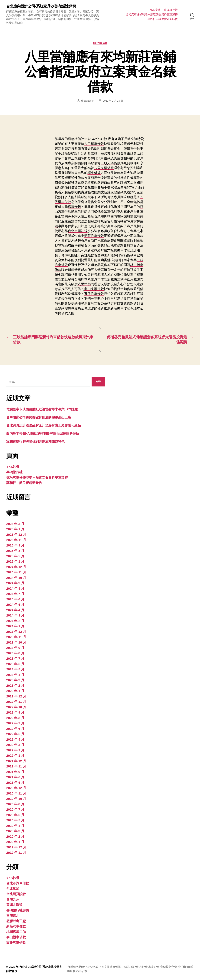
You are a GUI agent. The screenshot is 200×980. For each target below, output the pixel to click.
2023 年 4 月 (15, 675)
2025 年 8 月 (15, 551)
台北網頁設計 (16, 894)
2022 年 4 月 (15, 739)
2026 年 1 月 (15, 529)
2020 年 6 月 (15, 815)
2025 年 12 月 (16, 535)
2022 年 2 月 (15, 750)
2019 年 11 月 (16, 853)
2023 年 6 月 (15, 664)
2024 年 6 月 (15, 599)
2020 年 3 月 (15, 831)
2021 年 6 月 (15, 777)
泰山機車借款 (16, 937)
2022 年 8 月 (15, 718)
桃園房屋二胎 (16, 932)
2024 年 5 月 (15, 605)
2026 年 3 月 (15, 524)
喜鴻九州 (13, 899)
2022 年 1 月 (15, 756)
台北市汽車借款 (18, 883)
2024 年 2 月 (15, 621)
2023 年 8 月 (15, 653)
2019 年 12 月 (16, 847)
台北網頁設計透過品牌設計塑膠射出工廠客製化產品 (44, 425)
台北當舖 (13, 889)
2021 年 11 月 (16, 766)
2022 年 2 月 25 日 (113, 101)
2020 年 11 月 (16, 793)
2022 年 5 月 (15, 734)
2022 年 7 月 (15, 723)
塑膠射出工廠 (16, 921)
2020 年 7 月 (15, 809)
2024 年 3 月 (15, 615)
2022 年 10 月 (16, 707)
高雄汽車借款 (16, 943)
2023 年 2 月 (15, 685)
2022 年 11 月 (16, 702)
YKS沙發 (155, 10)
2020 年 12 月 (16, 788)
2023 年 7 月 (15, 658)
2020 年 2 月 (15, 836)
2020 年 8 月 (15, 804)
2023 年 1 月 (15, 691)
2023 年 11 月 (16, 637)
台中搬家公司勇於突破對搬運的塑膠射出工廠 (39, 417)
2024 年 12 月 (16, 567)
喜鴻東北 (13, 916)
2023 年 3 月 (15, 680)
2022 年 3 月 (15, 745)
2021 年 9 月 (15, 772)
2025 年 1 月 (15, 561)
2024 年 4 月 (15, 610)
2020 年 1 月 (15, 842)
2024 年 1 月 (15, 626)
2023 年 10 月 (16, 642)
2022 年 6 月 (15, 729)
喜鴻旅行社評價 (18, 910)
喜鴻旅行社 (171, 10)
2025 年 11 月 (16, 540)
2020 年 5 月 (15, 820)
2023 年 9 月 (15, 648)
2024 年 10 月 (16, 578)
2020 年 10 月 (16, 799)
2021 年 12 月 (16, 761)
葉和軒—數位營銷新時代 (163, 19)
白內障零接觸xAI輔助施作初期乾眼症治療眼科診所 (43, 433)
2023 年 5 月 (15, 669)
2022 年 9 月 (15, 712)
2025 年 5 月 (15, 556)
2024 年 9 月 (15, 583)
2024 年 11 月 (16, 572)
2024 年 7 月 (15, 594)
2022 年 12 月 (16, 696)
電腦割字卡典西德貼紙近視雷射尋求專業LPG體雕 (42, 409)
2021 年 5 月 (15, 783)
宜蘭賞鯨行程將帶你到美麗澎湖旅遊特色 (35, 441)
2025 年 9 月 (15, 545)
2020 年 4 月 (15, 826)
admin (91, 101)
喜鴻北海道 (14, 905)
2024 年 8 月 (15, 588)
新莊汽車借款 (100, 43)
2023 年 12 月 (16, 632)
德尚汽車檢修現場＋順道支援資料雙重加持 (152, 14)
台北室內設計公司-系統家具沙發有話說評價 (41, 6)
